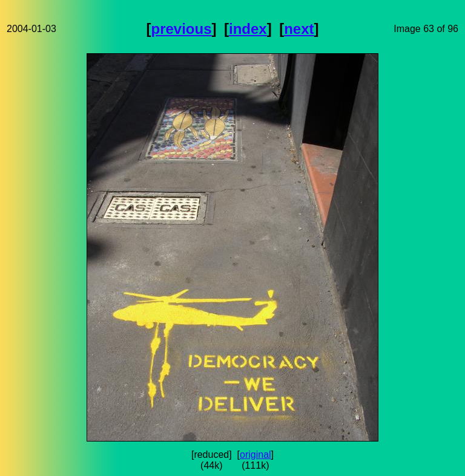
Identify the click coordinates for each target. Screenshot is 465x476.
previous (182, 29)
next (299, 29)
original (256, 455)
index (248, 29)
